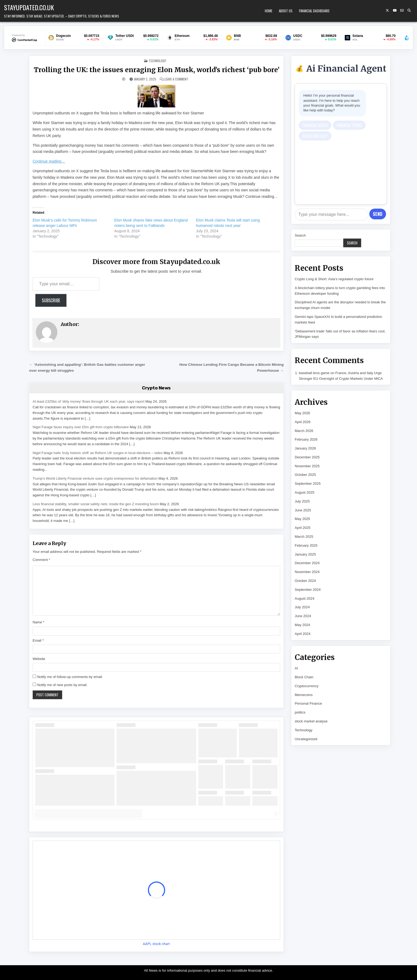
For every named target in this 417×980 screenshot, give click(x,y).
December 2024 (307, 563)
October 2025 (305, 475)
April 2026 (303, 422)
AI (296, 668)
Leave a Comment (176, 79)
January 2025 (305, 554)
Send (378, 214)
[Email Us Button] (402, 10)
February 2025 (306, 545)
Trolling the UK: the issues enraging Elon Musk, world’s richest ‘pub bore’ (157, 70)
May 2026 (302, 413)
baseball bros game (314, 373)
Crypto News (156, 388)
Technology (157, 61)
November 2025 (307, 466)
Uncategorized (306, 739)
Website (39, 659)
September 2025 (308, 484)
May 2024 (302, 625)
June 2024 (303, 616)
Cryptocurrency (307, 686)
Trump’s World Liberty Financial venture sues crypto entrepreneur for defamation (95, 478)
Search (300, 235)
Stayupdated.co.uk (29, 7)
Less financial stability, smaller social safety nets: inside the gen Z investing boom (96, 504)
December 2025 (307, 457)
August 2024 (305, 598)
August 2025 (305, 492)
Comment (41, 560)
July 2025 (302, 501)
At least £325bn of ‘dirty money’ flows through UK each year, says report (88, 401)
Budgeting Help (315, 136)
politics (300, 712)
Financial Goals (315, 125)
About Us (286, 11)
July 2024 (302, 607)
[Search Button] (409, 10)
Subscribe (51, 300)
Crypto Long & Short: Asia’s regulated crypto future (334, 279)
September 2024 (308, 590)
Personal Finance (308, 703)
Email (38, 640)
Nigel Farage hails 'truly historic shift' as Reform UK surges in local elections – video (98, 453)
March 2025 (304, 537)
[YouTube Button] (395, 10)
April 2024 (303, 634)
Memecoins (304, 695)
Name (38, 622)
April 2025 (303, 528)
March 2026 (304, 431)
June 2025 (303, 510)
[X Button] (387, 10)
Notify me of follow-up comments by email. (70, 677)
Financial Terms (349, 125)
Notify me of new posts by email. (62, 685)
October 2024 (305, 581)
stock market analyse (311, 721)
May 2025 (302, 519)
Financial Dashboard (314, 11)
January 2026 (305, 448)
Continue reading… (49, 161)
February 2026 (306, 439)
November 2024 (307, 572)
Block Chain (304, 677)
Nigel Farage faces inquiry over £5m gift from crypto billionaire (81, 427)
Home (269, 11)
